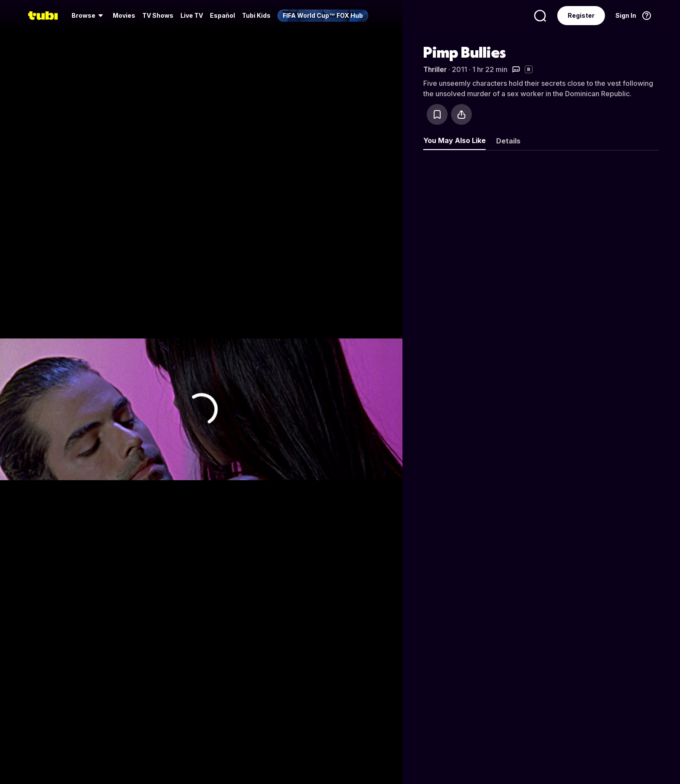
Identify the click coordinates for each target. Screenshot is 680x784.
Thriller (435, 69)
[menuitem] (89, 16)
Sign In (626, 15)
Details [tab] (508, 141)
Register (581, 15)
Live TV (192, 15)
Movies (124, 15)
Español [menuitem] (222, 15)
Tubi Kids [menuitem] (256, 15)
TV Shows (158, 15)
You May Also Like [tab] (454, 140)
